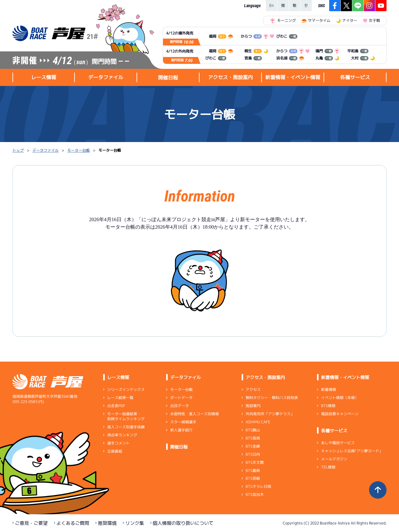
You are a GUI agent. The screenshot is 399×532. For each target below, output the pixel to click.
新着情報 (329, 389)
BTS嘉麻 (253, 470)
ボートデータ (181, 398)
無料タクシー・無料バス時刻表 (272, 398)
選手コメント (118, 443)
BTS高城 (253, 438)
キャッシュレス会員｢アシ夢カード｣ (351, 451)
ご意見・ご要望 (31, 523)
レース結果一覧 (120, 398)
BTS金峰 (253, 446)
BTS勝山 (253, 430)
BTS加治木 (255, 494)
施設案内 (253, 406)
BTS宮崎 (253, 478)
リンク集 (135, 523)
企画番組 (115, 451)
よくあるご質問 (73, 523)
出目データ (180, 406)
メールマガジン (334, 459)
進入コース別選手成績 (126, 427)
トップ (18, 150)
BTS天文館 (255, 462)
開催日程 (168, 78)
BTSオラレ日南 (258, 486)
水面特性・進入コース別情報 (195, 414)
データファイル (46, 150)
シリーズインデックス (126, 389)
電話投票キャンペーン (340, 414)
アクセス (253, 389)
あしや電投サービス (338, 443)
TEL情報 (328, 467)
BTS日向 (253, 454)
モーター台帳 (79, 150)
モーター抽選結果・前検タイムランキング (126, 416)
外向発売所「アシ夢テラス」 (270, 414)
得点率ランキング (122, 435)
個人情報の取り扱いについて (183, 523)
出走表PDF (116, 406)
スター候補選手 (183, 422)
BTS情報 (328, 406)
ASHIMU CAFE (258, 422)
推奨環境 (107, 523)
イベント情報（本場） (340, 398)
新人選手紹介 (181, 430)
